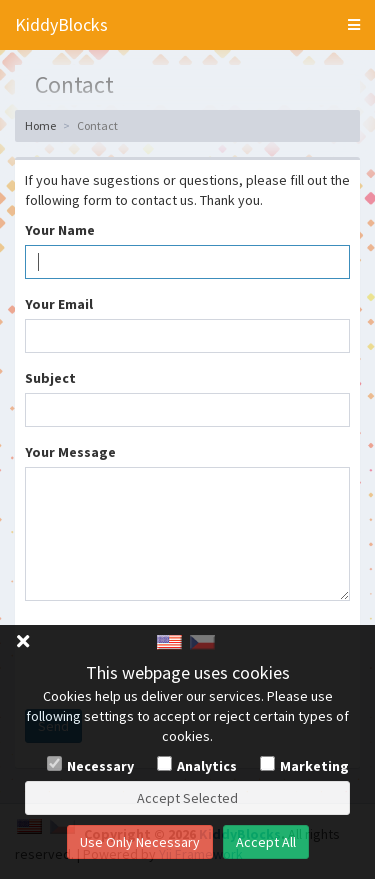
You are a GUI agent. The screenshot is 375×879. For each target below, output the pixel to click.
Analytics (207, 766)
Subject (50, 378)
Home (40, 125)
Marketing (314, 766)
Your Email (59, 304)
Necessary (100, 766)
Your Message (70, 452)
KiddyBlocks (61, 24)
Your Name (60, 230)
